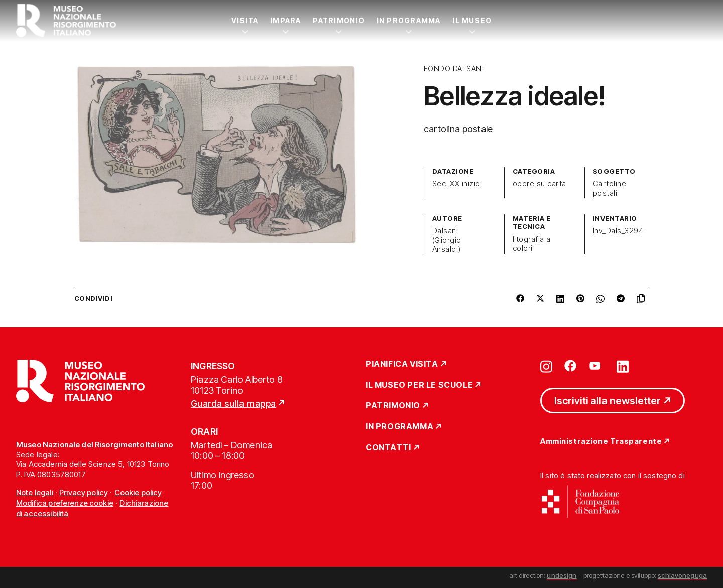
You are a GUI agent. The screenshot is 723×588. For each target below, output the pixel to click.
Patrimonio (338, 20)
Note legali (35, 492)
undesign (562, 575)
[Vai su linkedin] (623, 366)
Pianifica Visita (402, 364)
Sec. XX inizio (456, 184)
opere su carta (539, 184)
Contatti (388, 448)
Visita (245, 20)
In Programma (409, 20)
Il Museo (472, 20)
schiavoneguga (682, 575)
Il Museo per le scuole (419, 385)
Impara (285, 20)
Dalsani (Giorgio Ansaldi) (447, 240)
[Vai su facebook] (570, 366)
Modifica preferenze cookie (65, 503)
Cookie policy (138, 492)
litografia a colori (532, 244)
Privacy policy (84, 492)
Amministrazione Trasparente (601, 442)
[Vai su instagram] (546, 366)
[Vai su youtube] (596, 366)
